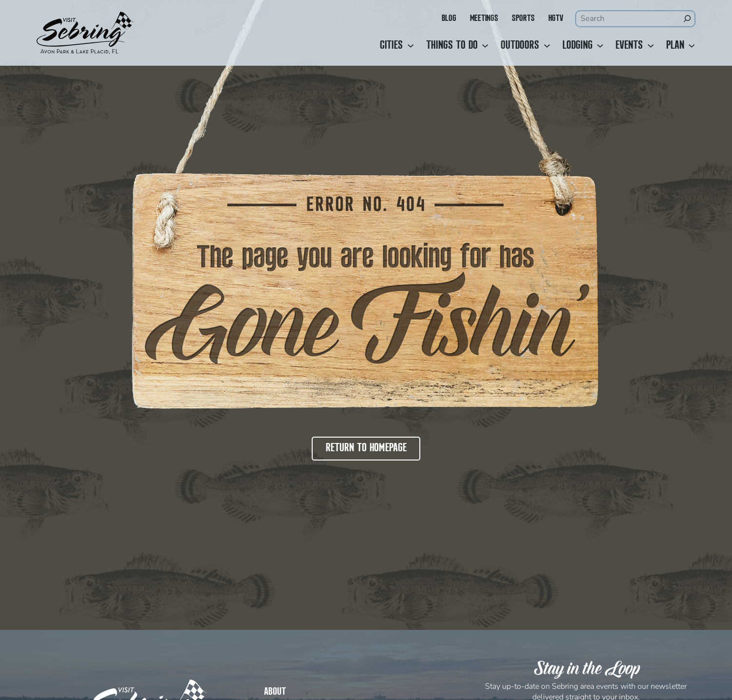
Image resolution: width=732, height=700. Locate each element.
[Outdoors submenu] (547, 46)
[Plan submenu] (692, 46)
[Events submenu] (651, 46)
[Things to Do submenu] (485, 46)
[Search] (687, 18)
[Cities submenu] (411, 46)
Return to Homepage (366, 448)
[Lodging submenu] (600, 46)
